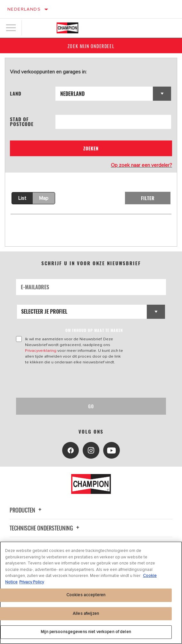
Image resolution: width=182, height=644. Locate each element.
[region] (91, 593)
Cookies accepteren (86, 595)
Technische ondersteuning (45, 528)
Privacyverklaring (41, 351)
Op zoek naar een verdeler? (141, 165)
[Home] (67, 28)
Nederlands (24, 9)
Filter (148, 198)
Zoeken (91, 148)
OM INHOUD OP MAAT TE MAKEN (94, 330)
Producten (26, 510)
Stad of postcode (22, 122)
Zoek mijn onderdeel (91, 46)
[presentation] (70, 381)
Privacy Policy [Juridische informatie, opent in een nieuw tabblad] (32, 582)
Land (16, 93)
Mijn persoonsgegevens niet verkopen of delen (86, 632)
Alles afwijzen (86, 614)
